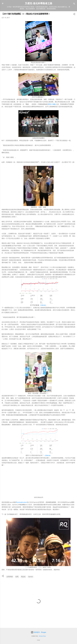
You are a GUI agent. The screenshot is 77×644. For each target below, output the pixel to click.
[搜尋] (74, 4)
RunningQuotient (22, 502)
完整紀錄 (43, 305)
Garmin (31, 577)
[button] (74, 14)
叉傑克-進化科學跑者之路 (39, 3)
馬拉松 (23, 577)
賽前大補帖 (52, 104)
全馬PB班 (10, 577)
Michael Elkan (42, 636)
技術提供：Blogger (39, 632)
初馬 (17, 577)
